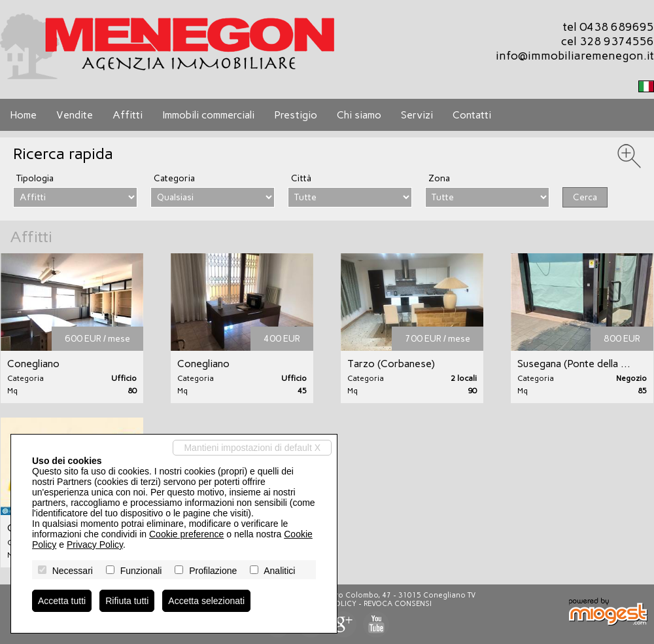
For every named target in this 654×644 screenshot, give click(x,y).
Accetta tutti (62, 601)
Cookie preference (186, 534)
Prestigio (296, 115)
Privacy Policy (95, 545)
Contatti (472, 115)
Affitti (128, 115)
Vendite (75, 115)
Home (23, 115)
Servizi (417, 115)
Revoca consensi (398, 604)
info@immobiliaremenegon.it (575, 56)
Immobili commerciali (208, 115)
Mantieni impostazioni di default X (252, 448)
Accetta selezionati (206, 601)
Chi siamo (359, 115)
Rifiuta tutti (127, 601)
